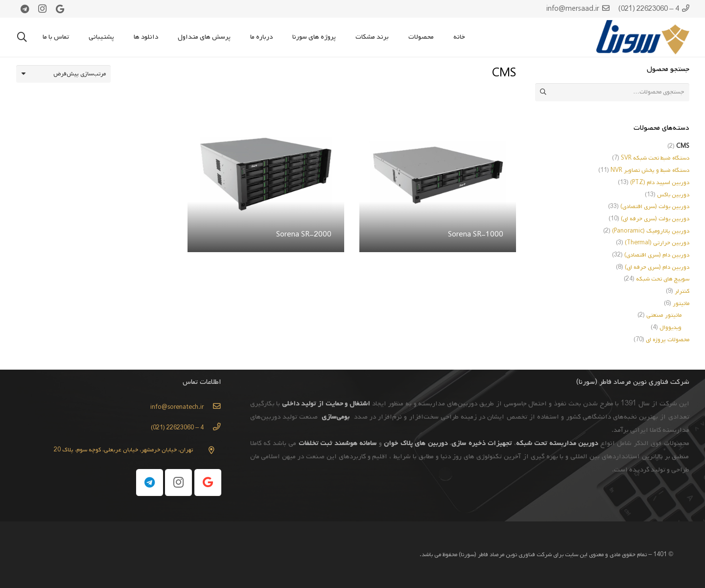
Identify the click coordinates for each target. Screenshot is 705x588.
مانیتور (681, 304)
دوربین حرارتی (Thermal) (657, 243)
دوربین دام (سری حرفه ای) (657, 267)
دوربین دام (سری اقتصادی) (657, 255)
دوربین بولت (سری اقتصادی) (655, 207)
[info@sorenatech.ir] (212, 407)
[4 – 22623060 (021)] (212, 428)
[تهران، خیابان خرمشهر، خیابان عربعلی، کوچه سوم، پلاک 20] (207, 450)
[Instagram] (43, 9)
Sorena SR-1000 (476, 235)
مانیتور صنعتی (664, 315)
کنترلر (682, 291)
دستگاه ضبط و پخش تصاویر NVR (650, 170)
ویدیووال (670, 328)
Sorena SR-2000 (304, 235)
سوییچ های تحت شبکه (663, 279)
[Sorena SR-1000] (438, 103)
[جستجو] (22, 37)
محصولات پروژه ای (668, 340)
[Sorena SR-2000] (266, 103)
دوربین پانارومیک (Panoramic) (651, 231)
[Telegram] (25, 9)
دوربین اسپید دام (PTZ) (660, 183)
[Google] (60, 9)
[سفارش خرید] (64, 74)
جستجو (544, 92)
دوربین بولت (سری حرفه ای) (655, 219)
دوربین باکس (673, 195)
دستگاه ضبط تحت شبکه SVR (655, 158)
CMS (683, 146)
